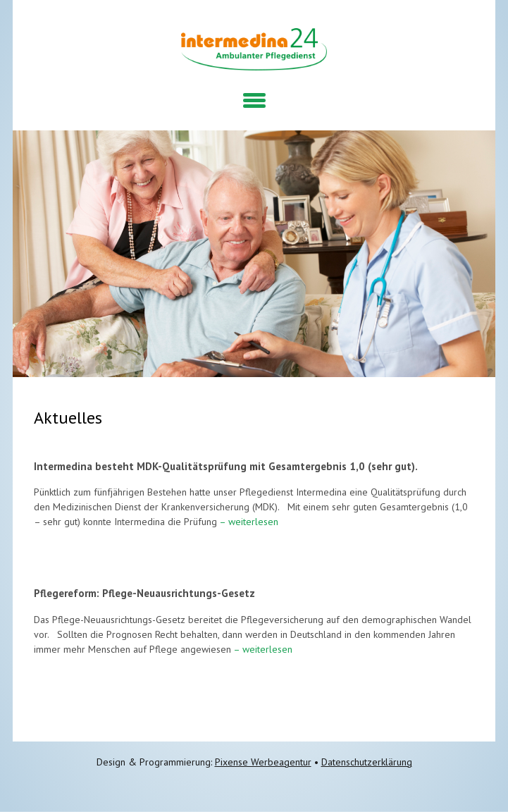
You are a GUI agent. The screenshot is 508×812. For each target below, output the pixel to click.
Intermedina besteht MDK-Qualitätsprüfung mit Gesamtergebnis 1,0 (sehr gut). (226, 466)
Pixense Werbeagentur (263, 762)
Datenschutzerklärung (367, 762)
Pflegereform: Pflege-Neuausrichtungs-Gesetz (144, 593)
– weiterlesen (248, 522)
